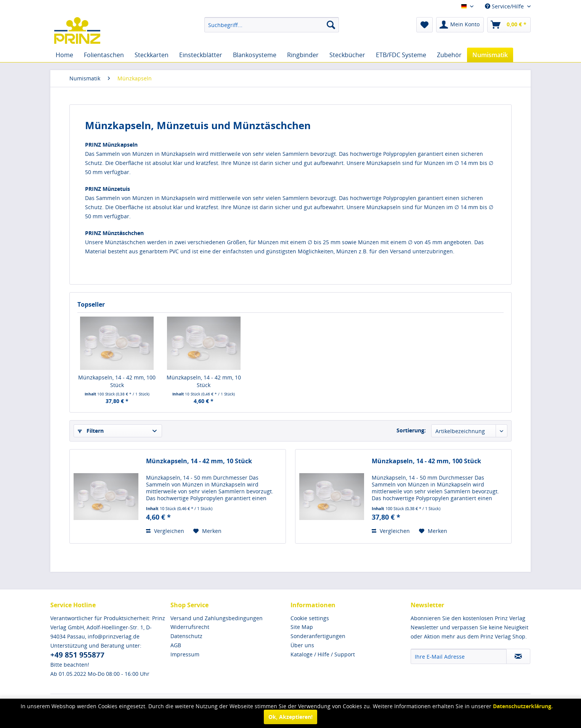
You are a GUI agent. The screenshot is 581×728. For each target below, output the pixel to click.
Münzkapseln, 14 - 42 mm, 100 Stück (117, 381)
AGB (176, 645)
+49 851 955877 (77, 655)
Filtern (91, 431)
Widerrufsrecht (190, 627)
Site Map (302, 627)
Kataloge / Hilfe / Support (323, 654)
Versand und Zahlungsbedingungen (217, 618)
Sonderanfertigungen (318, 636)
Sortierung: (411, 430)
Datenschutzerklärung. (523, 706)
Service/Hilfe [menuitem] (505, 6)
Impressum (185, 654)
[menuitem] (272, 25)
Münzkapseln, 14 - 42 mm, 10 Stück (204, 381)
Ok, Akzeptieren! (290, 717)
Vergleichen (165, 531)
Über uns (302, 645)
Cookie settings (310, 618)
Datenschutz (186, 636)
